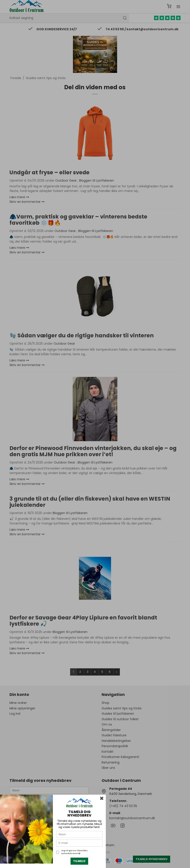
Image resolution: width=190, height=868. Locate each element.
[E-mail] (79, 843)
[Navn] (79, 834)
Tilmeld (79, 861)
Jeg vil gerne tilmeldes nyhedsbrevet (74, 852)
